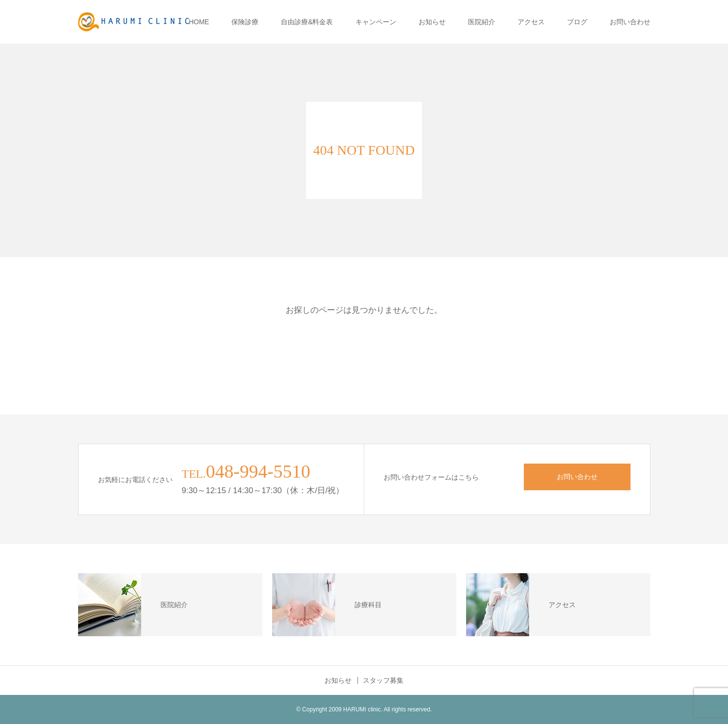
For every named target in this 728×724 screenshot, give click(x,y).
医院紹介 (482, 22)
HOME (199, 22)
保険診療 (245, 22)
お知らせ (432, 22)
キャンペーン (376, 22)
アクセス (531, 22)
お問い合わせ (630, 22)
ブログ (577, 22)
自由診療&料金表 (307, 22)
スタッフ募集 (383, 680)
